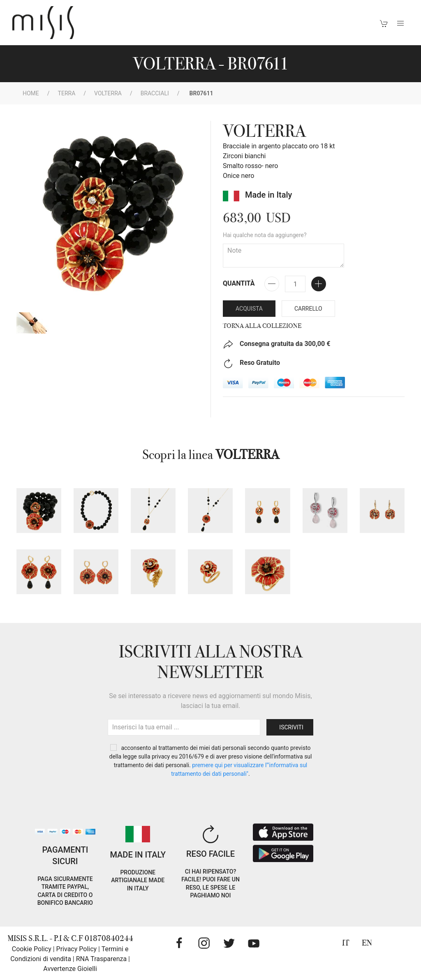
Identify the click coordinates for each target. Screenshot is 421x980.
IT (346, 943)
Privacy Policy (77, 949)
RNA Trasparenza (101, 959)
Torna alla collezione (262, 326)
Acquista (249, 309)
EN (367, 943)
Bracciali (155, 93)
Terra (67, 93)
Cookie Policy (32, 949)
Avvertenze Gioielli (70, 969)
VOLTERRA (108, 93)
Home (31, 93)
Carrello (308, 309)
